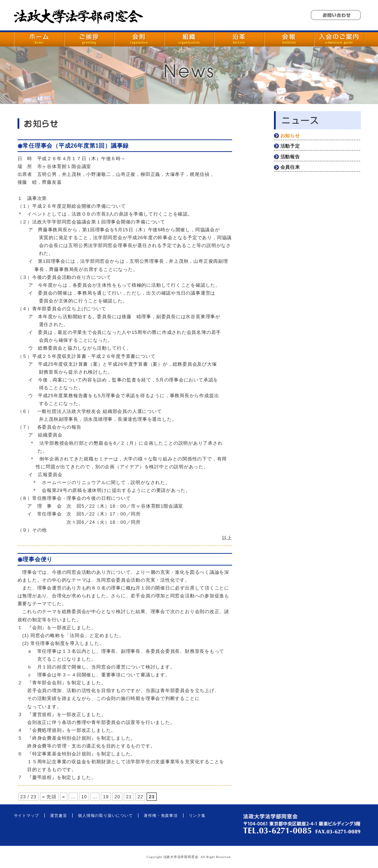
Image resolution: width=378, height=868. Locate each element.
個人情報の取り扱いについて (105, 815)
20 (117, 797)
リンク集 (197, 815)
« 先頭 (49, 797)
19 (106, 797)
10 (84, 797)
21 (129, 797)
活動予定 (290, 146)
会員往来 (290, 167)
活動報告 (290, 157)
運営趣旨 (58, 815)
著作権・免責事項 (161, 815)
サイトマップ (27, 815)
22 (140, 797)
